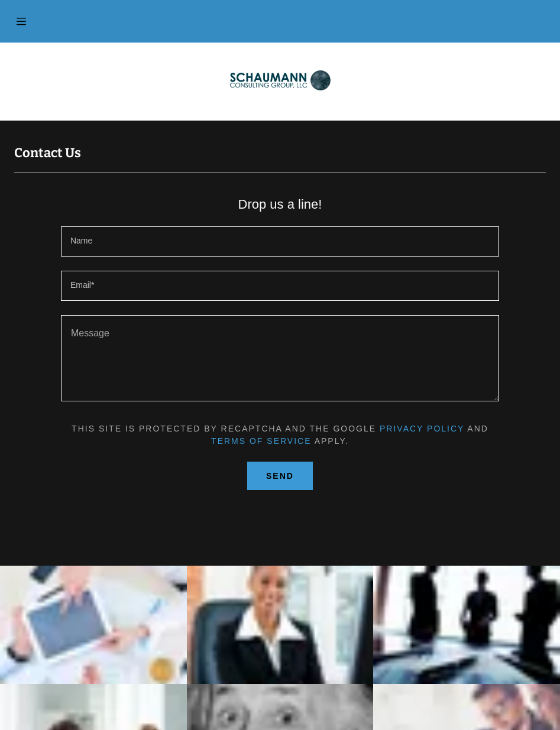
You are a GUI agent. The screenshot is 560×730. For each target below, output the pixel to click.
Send (280, 476)
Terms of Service (261, 441)
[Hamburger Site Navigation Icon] (21, 21)
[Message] (280, 358)
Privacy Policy (422, 429)
